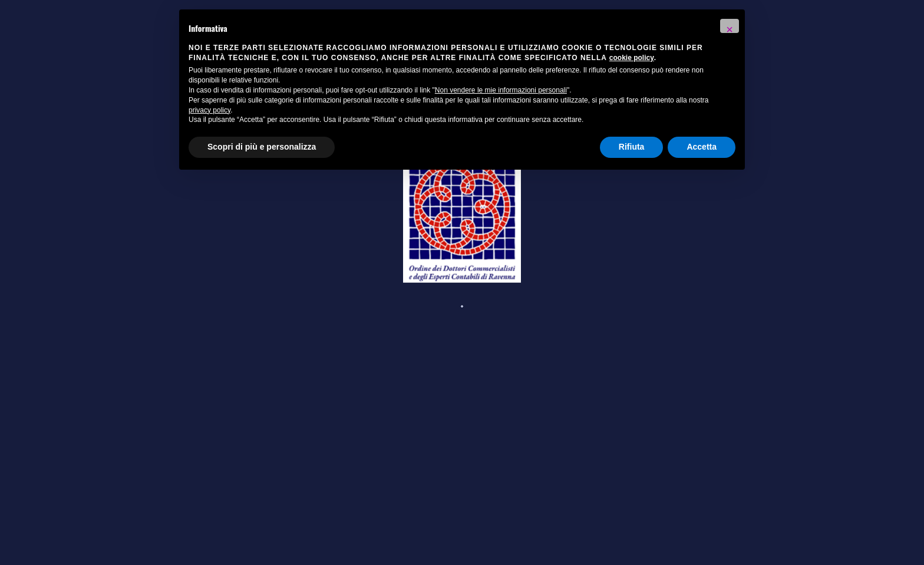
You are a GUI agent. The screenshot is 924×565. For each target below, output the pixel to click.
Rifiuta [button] (632, 147)
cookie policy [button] (632, 58)
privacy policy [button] (209, 110)
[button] (730, 26)
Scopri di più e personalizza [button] (262, 147)
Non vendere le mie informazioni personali (501, 90)
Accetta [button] (702, 147)
